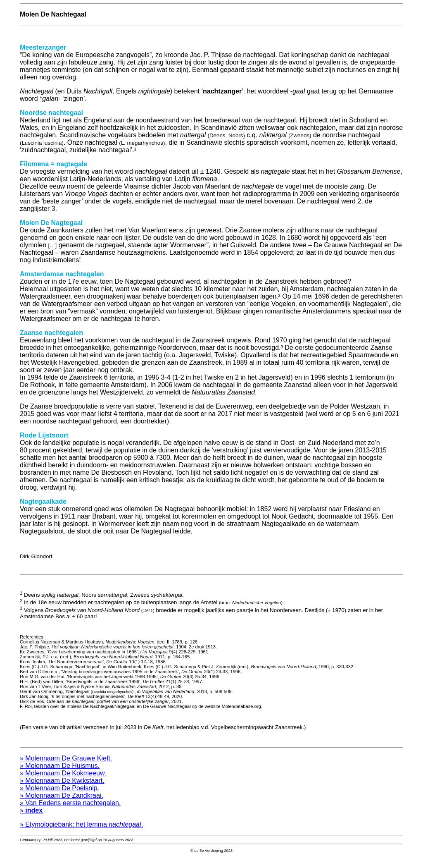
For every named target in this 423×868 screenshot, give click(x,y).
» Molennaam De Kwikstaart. (62, 789)
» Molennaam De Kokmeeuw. (63, 782)
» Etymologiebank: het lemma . (81, 833)
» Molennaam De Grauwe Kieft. (66, 767)
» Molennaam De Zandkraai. (62, 804)
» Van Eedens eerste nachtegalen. (70, 812)
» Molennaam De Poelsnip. (59, 797)
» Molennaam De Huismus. (60, 774)
